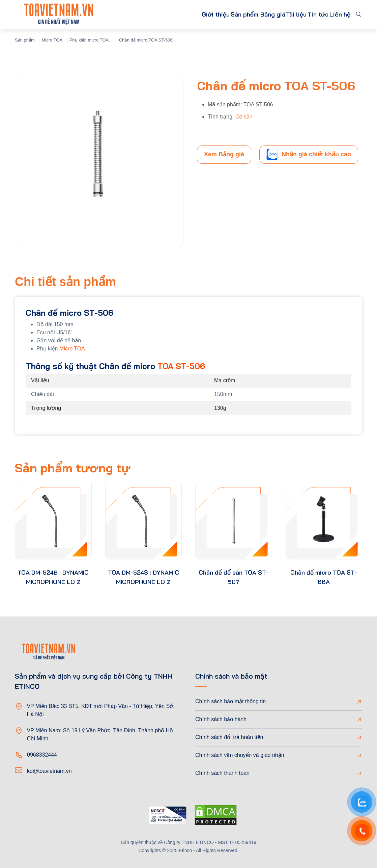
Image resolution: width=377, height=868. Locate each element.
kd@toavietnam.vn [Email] (49, 771)
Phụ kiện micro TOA (89, 40)
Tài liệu (280, 14)
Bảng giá (250, 14)
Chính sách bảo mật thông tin (230, 701)
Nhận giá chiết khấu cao (309, 155)
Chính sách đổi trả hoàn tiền (229, 737)
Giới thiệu (171, 14)
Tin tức (308, 14)
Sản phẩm (207, 14)
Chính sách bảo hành (221, 719)
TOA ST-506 (181, 366)
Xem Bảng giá (224, 154)
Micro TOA (52, 40)
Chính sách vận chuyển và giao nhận (240, 755)
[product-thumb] (53, 521)
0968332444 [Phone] (42, 755)
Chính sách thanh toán (222, 773)
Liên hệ (337, 14)
